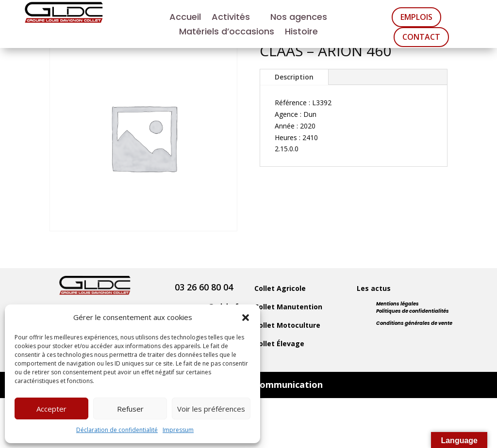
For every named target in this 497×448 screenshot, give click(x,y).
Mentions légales (398, 304)
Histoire (301, 33)
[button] (246, 318)
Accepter (51, 409)
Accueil (185, 18)
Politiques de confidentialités (413, 311)
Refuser (130, 409)
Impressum (178, 430)
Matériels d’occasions (227, 33)
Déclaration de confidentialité (117, 430)
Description (294, 77)
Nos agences (299, 18)
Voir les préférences (211, 409)
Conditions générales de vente (414, 323)
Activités (231, 18)
